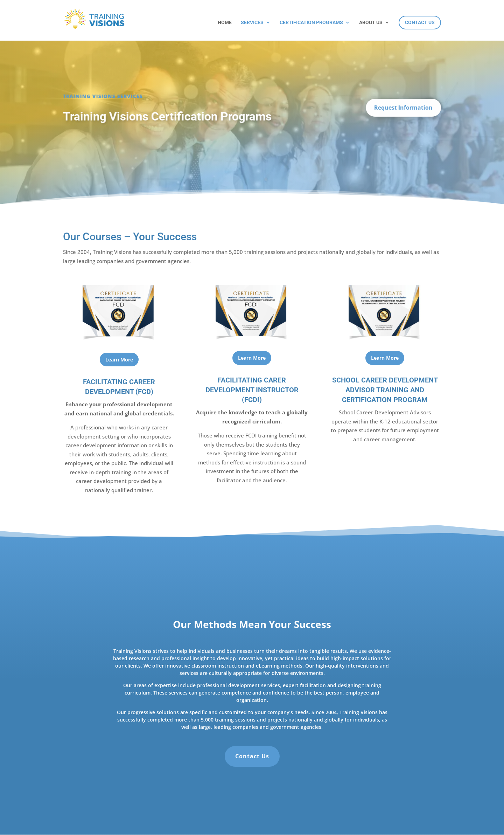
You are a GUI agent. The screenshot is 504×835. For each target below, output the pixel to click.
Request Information (404, 108)
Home (225, 23)
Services (252, 23)
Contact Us (420, 22)
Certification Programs (311, 23)
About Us (371, 23)
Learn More (119, 360)
